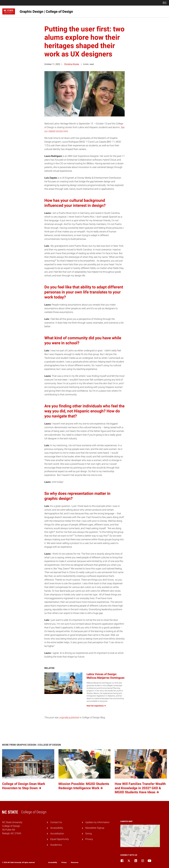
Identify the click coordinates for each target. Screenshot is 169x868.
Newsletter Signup (95, 828)
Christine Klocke (71, 64)
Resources (75, 862)
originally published (69, 718)
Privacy (89, 839)
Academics (56, 845)
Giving (89, 834)
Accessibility (57, 828)
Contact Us (56, 822)
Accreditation (57, 834)
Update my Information (97, 822)
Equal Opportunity (60, 839)
